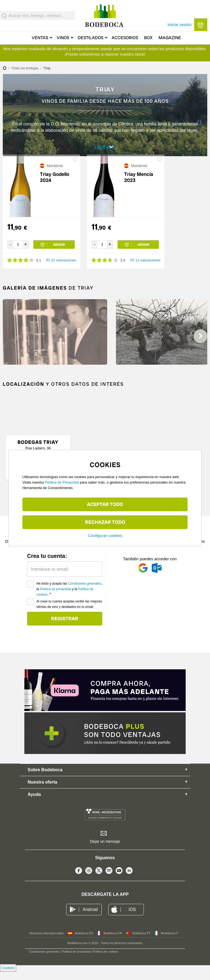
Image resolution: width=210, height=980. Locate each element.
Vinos (63, 38)
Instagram (89, 880)
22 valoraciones (64, 269)
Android (90, 918)
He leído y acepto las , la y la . (69, 598)
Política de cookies (106, 960)
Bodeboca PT (142, 942)
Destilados (91, 38)
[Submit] (4, 16)
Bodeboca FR (113, 942)
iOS (132, 918)
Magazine (170, 38)
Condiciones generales (84, 592)
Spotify (109, 880)
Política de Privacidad (62, 482)
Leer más (106, 149)
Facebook (79, 880)
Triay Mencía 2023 (139, 186)
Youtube (119, 880)
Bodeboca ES (84, 942)
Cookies (8, 976)
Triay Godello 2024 (55, 186)
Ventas (40, 38)
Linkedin (129, 880)
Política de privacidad (56, 598)
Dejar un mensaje (105, 850)
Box (148, 38)
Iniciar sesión (179, 25)
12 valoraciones (148, 269)
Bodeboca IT (170, 942)
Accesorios (125, 38)
